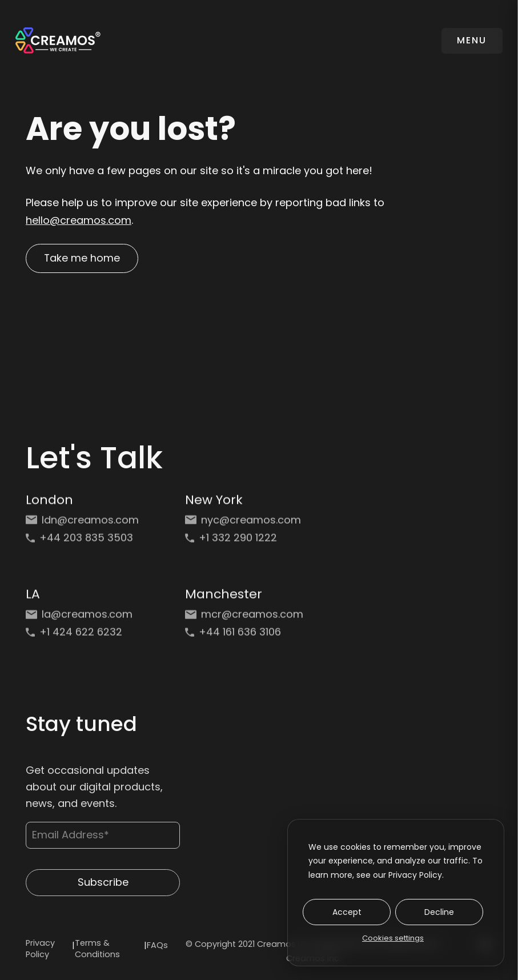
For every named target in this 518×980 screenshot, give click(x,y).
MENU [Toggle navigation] (472, 40)
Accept (347, 912)
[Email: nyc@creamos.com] (244, 525)
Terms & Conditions (97, 949)
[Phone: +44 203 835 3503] (85, 542)
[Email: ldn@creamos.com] (85, 525)
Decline (439, 912)
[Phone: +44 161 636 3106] (244, 636)
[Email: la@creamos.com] (85, 619)
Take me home (83, 258)
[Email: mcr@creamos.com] (244, 619)
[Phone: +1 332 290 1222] (244, 542)
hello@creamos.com (79, 220)
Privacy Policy (40, 949)
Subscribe (103, 888)
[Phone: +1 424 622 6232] (85, 636)
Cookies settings (393, 938)
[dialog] (396, 893)
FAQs (157, 946)
